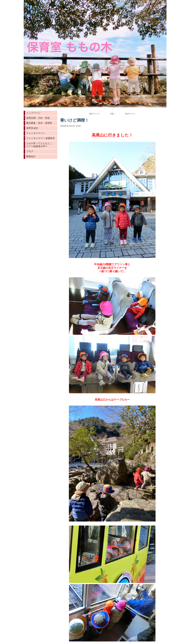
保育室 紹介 (32, 128)
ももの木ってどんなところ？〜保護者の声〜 (39, 145)
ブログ (30, 151)
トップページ (33, 113)
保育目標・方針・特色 (38, 118)
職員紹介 (31, 156)
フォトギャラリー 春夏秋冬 (41, 138)
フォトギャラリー (36, 133)
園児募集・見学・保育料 (39, 123)
